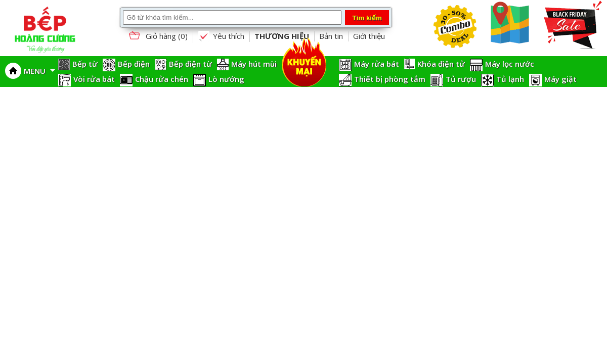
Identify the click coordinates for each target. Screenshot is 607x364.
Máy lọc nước (510, 64)
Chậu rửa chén (162, 79)
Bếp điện (134, 64)
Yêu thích (221, 36)
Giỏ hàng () (157, 37)
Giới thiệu (369, 36)
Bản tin (331, 36)
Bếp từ (85, 64)
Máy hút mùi (254, 64)
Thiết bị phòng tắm (390, 79)
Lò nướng (226, 79)
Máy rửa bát (377, 64)
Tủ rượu (461, 79)
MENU (39, 71)
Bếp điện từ (190, 64)
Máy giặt (560, 79)
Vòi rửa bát (94, 79)
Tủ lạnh (510, 79)
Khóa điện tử (441, 64)
